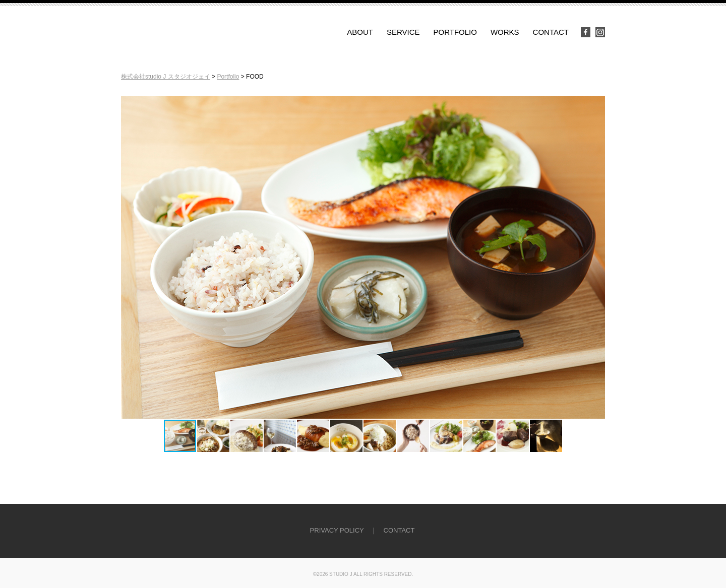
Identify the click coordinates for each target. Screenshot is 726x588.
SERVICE (403, 32)
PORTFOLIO (455, 32)
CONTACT (551, 32)
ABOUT (360, 32)
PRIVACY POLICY (337, 530)
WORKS (505, 32)
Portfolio (228, 77)
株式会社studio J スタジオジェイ (166, 77)
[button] (596, 257)
